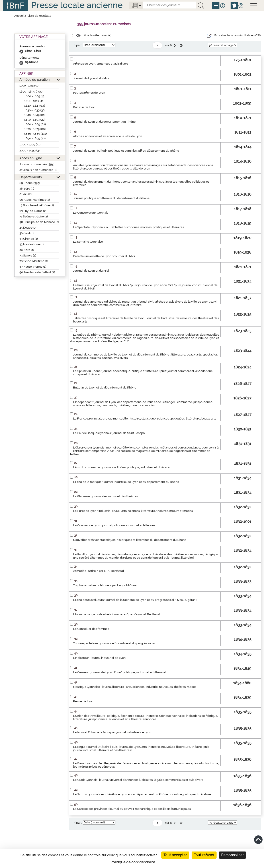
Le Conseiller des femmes (91, 629)
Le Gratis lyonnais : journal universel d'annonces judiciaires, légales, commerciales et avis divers (138, 780)
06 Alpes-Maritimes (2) (35, 200)
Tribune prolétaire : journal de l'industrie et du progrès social (114, 643)
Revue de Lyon (83, 701)
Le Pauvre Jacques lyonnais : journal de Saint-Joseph (109, 433)
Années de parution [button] (35, 80)
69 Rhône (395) (30, 183)
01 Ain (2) (26, 194)
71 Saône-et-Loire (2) (34, 216)
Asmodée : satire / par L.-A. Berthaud (98, 571)
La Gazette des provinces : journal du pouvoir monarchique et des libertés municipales (132, 809)
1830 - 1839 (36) (35, 110)
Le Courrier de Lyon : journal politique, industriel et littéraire (114, 525)
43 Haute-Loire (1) (32, 244)
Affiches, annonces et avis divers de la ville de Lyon (108, 136)
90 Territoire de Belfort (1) (37, 272)
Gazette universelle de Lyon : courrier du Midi (104, 256)
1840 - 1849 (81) (35, 115)
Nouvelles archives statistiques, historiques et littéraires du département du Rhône (130, 540)
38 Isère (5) (27, 189)
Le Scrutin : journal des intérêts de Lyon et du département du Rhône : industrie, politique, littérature (142, 794)
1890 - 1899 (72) (35, 138)
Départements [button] (31, 177)
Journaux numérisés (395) (37, 164)
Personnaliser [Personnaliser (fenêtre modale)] (232, 855)
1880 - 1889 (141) (36, 134)
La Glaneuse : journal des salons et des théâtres (105, 496)
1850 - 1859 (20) (35, 120)
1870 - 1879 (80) (35, 129)
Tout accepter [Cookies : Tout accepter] (175, 855)
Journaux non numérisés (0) (38, 170)
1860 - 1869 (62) (35, 124)
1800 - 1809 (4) (34, 96)
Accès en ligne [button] (31, 158)
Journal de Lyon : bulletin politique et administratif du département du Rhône (126, 151)
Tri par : (77, 45)
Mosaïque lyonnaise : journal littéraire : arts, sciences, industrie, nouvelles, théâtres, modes (135, 687)
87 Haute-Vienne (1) (33, 267)
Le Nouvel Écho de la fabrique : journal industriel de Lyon (112, 732)
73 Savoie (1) (28, 255)
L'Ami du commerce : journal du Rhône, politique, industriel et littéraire (121, 467)
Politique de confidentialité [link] (133, 862)
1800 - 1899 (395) (31, 92)
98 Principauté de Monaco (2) (39, 222)
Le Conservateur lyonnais (91, 213)
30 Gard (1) (27, 233)
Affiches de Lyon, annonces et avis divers (101, 64)
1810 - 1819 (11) (34, 101)
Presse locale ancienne (77, 5)
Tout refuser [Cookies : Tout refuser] (204, 855)
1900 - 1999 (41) (30, 144)
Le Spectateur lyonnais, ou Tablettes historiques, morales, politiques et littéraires (128, 227)
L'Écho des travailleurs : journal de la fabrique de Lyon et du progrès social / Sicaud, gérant (135, 600)
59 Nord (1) (27, 250)
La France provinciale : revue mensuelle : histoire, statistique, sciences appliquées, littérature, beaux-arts (145, 418)
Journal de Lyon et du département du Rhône (104, 122)
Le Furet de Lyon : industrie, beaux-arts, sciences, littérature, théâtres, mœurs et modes (133, 511)
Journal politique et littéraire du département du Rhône (111, 198)
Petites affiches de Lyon (89, 93)
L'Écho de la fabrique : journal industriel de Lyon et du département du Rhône (126, 482)
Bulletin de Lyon (84, 107)
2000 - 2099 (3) (30, 150)
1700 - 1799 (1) (29, 86)
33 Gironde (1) (29, 239)
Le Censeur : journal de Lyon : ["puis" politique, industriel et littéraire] (120, 672)
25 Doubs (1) (28, 228)
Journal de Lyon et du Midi (91, 78)
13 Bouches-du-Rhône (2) (37, 205)
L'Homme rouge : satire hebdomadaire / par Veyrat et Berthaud (117, 614)
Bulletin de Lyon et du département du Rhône (105, 387)
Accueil (19, 16)
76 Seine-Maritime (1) (34, 261)
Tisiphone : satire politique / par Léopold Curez (105, 585)
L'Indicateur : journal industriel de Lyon (99, 658)
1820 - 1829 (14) (35, 106)
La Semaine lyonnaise (88, 242)
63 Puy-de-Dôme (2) (33, 211)
